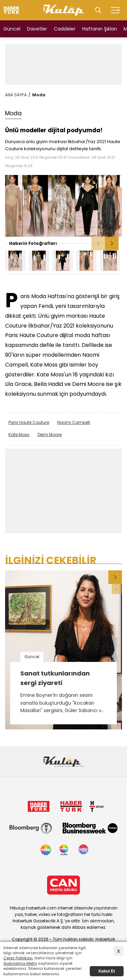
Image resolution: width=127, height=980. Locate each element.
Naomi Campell (74, 422)
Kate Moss (19, 435)
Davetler (37, 29)
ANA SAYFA (16, 95)
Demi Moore (50, 435)
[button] (112, 243)
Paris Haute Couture (29, 422)
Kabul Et (107, 971)
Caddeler (65, 29)
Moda (39, 95)
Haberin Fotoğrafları (33, 243)
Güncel (12, 29)
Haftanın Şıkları (100, 29)
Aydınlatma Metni (20, 963)
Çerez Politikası (18, 958)
